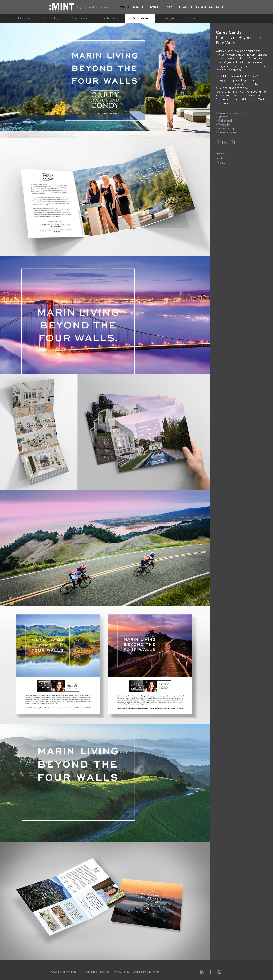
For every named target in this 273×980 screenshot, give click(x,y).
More (191, 18)
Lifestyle (168, 18)
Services (154, 7)
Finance (24, 18)
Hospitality (51, 18)
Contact (216, 7)
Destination (80, 18)
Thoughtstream (192, 7)
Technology (110, 18)
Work (125, 7)
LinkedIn (220, 163)
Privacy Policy (120, 972)
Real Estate (140, 18)
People (169, 7)
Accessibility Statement (146, 972)
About (138, 7)
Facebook (221, 158)
